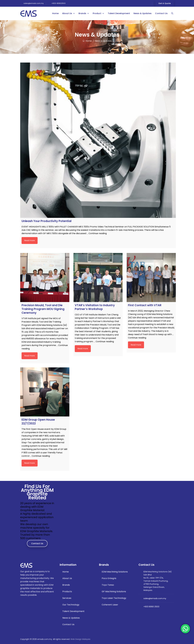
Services (67, 598)
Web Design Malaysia (80, 639)
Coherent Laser (110, 605)
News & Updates (143, 13)
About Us (69, 13)
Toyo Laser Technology (114, 598)
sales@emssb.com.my (33, 3)
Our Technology (71, 605)
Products (67, 591)
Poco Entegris (109, 578)
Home (56, 13)
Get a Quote (165, 3)
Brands (84, 13)
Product (99, 13)
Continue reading (98, 233)
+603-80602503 (58, 3)
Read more (30, 240)
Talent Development (119, 13)
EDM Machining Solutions (115, 572)
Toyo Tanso (108, 585)
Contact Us (161, 13)
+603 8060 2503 (151, 607)
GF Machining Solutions (114, 591)
